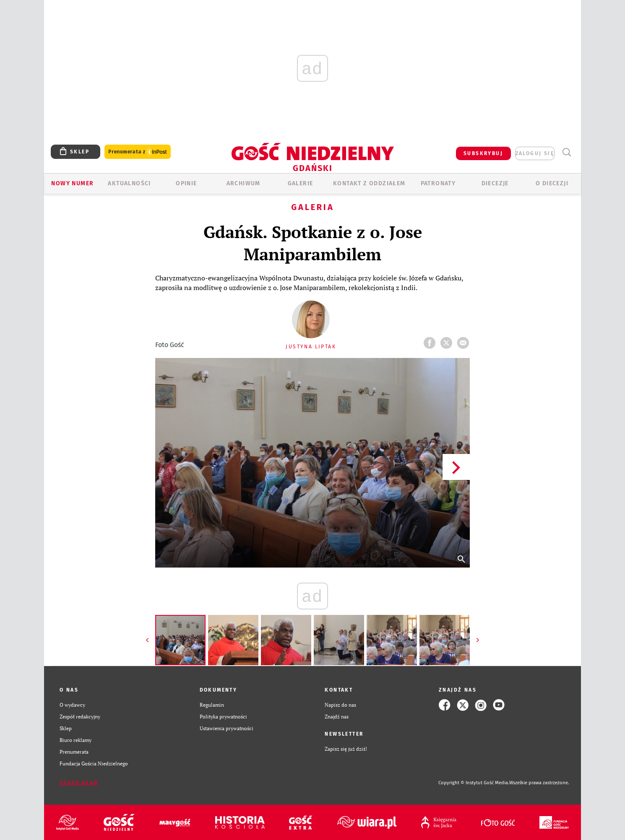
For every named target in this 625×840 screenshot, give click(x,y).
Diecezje (495, 183)
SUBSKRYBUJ (483, 153)
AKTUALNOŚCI (129, 183)
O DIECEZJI (552, 183)
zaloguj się (535, 153)
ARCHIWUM (243, 183)
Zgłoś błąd (79, 783)
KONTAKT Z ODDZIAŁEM (369, 183)
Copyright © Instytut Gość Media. (474, 783)
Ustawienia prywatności (227, 728)
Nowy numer (72, 183)
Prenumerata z (138, 152)
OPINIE (186, 183)
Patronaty (438, 183)
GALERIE (301, 183)
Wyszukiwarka (566, 152)
